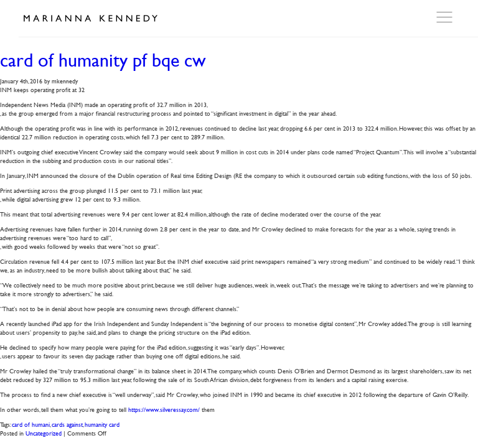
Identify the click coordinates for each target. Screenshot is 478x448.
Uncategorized (44, 433)
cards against (67, 424)
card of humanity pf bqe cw (103, 60)
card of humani (31, 424)
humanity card (102, 424)
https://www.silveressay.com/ (164, 409)
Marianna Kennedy (90, 19)
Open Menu (446, 17)
